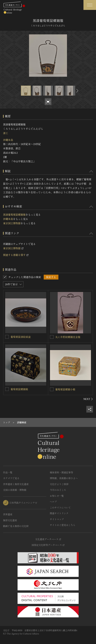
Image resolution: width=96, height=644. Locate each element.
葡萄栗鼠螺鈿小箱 (65, 389)
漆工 (6, 133)
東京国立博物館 (12, 223)
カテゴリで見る (11, 478)
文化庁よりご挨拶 (59, 484)
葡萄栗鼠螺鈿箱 (19, 389)
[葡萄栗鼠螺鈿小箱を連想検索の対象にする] (52, 389)
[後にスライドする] (77, 91)
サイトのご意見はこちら (63, 525)
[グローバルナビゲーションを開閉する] (90, 5)
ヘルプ (53, 502)
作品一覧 (8, 472)
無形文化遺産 (10, 520)
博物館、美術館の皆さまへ (64, 478)
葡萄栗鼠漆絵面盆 (21, 337)
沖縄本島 (8, 140)
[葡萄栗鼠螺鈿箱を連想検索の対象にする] (7, 389)
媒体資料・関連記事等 (61, 472)
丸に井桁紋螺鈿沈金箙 (68, 337)
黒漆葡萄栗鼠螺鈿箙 (14, 215)
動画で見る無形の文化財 (16, 526)
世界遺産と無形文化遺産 (16, 484)
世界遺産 (8, 514)
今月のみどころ (58, 490)
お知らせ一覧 (57, 496)
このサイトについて (60, 507)
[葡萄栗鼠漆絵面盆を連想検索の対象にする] (7, 337)
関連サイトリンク (59, 513)
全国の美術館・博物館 (15, 490)
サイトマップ (57, 519)
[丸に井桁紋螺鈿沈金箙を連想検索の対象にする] (52, 337)
